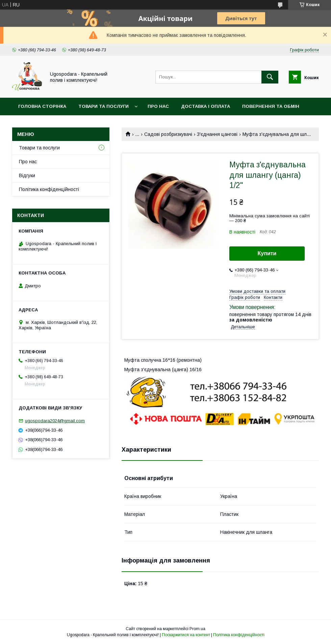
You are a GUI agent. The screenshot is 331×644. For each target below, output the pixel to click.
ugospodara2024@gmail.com (55, 421)
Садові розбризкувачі (168, 134)
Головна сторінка (42, 106)
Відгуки (27, 175)
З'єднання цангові (217, 134)
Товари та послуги (104, 106)
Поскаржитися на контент (186, 635)
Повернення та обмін (271, 106)
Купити (267, 253)
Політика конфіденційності (49, 189)
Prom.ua (197, 629)
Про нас (158, 106)
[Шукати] (270, 77)
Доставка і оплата (206, 106)
